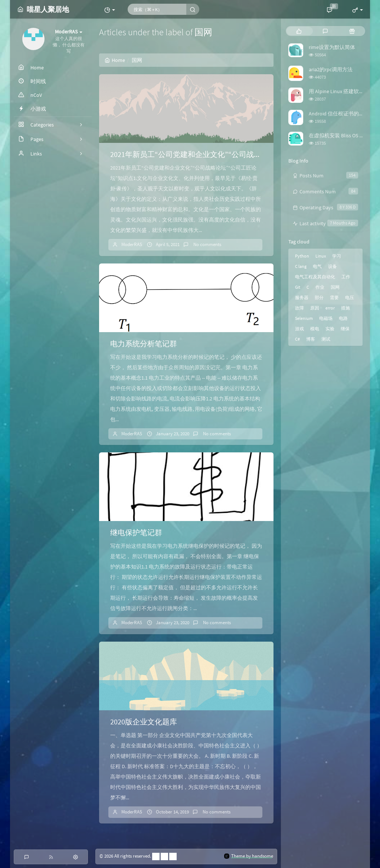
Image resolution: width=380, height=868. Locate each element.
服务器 (302, 297)
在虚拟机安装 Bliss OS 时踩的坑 (344, 135)
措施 (345, 308)
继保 (345, 329)
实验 (330, 329)
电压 (350, 297)
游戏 (299, 329)
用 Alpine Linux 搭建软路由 (339, 91)
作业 (320, 287)
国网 (335, 287)
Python (302, 256)
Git (298, 287)
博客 (311, 339)
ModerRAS (132, 244)
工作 (346, 277)
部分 (319, 297)
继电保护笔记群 (136, 532)
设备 (332, 266)
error (330, 308)
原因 (315, 308)
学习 (337, 256)
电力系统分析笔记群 (144, 343)
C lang (301, 266)
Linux (321, 256)
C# (297, 339)
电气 (317, 266)
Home (115, 60)
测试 (326, 339)
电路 (343, 318)
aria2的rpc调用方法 (331, 69)
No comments (207, 244)
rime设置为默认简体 (332, 47)
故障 (299, 308)
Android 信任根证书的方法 (339, 114)
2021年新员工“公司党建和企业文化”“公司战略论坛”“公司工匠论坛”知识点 (232, 154)
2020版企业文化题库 (144, 722)
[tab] (299, 31)
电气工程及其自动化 (315, 277)
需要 (334, 297)
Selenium (304, 318)
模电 (315, 329)
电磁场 (326, 318)
